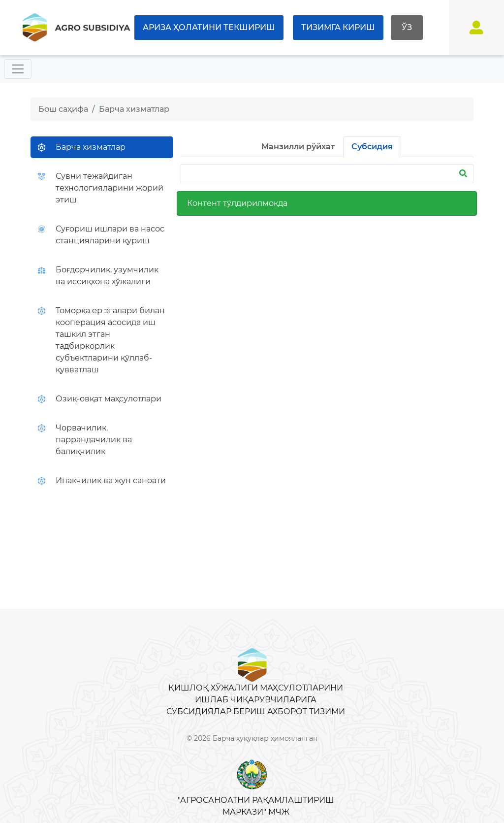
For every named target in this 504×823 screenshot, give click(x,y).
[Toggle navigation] (18, 69)
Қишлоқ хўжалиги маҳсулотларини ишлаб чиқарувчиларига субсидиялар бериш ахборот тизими (256, 700)
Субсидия (372, 147)
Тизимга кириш (338, 27)
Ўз (407, 27)
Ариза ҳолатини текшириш (209, 27)
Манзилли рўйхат (298, 147)
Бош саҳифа (63, 109)
